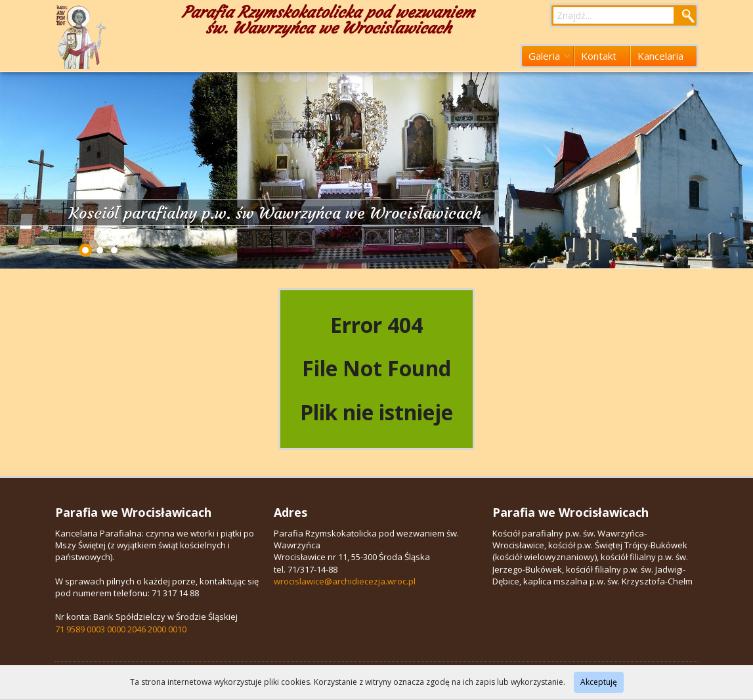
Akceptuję (599, 682)
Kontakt (599, 56)
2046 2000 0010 (157, 629)
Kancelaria (660, 56)
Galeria (549, 56)
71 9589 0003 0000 (90, 629)
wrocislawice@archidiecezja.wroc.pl (345, 581)
